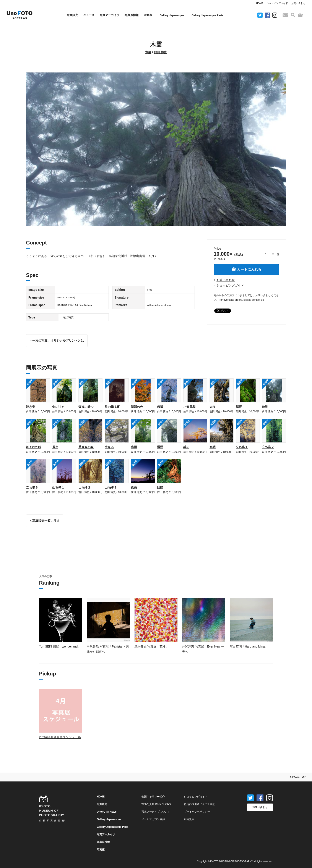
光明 (213, 447)
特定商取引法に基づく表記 (200, 804)
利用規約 (189, 819)
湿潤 (160, 447)
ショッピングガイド (277, 3)
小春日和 (189, 407)
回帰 (160, 487)
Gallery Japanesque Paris (207, 15)
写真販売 (72, 15)
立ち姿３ (32, 487)
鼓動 (265, 407)
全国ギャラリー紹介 (153, 797)
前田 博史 (160, 52)
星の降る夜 (112, 407)
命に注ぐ (58, 407)
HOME (260, 3)
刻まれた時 (34, 447)
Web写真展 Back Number (156, 804)
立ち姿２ (268, 447)
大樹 (213, 407)
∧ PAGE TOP (298, 777)
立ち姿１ (242, 447)
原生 (55, 447)
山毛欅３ (111, 487)
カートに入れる (246, 269)
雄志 (186, 447)
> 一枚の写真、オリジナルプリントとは (57, 341)
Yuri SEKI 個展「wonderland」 (60, 646)
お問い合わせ (298, 3)
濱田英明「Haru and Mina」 (249, 646)
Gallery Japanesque (172, 15)
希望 (160, 407)
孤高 (134, 487)
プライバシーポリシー (197, 812)
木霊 (148, 52)
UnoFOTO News (107, 812)
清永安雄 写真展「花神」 (151, 646)
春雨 (134, 447)
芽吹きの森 (86, 447)
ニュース (89, 15)
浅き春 (31, 407)
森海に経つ (88, 407)
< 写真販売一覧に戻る (45, 521)
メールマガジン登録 (153, 819)
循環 (239, 407)
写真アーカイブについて (156, 812)
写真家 (148, 15)
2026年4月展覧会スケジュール (60, 737)
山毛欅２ (84, 487)
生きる (109, 447)
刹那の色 (138, 407)
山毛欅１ (58, 487)
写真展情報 (132, 15)
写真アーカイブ (110, 15)
